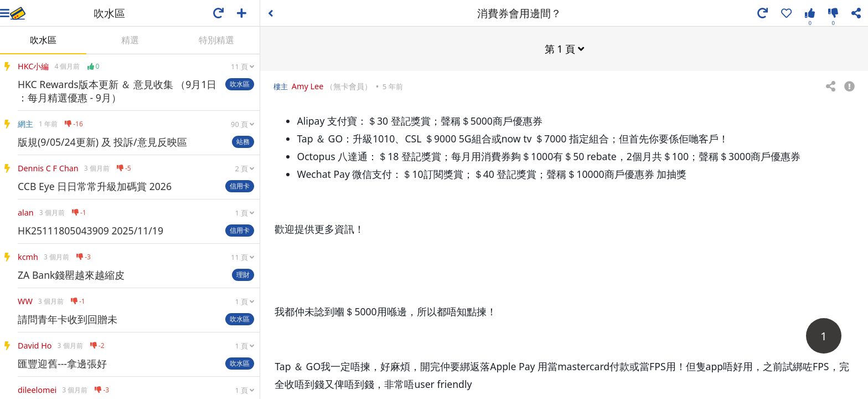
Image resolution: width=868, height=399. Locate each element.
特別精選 (216, 40)
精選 (130, 40)
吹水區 (43, 40)
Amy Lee (308, 86)
